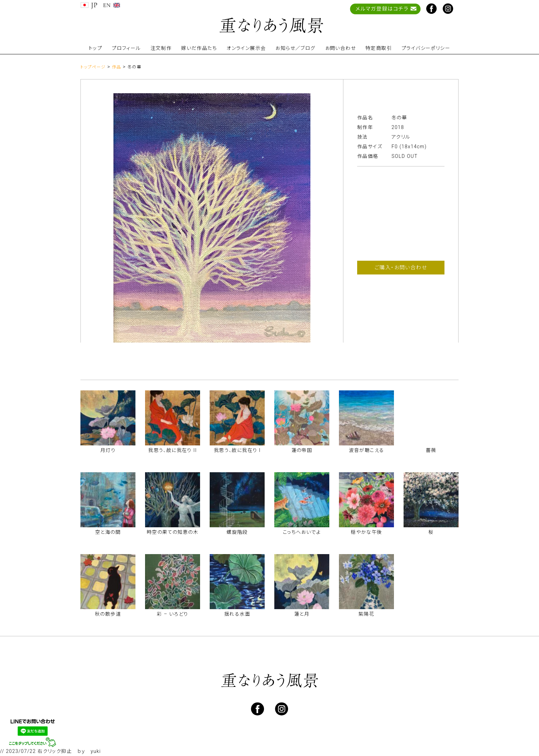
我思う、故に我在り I (237, 450)
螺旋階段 (237, 532)
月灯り (108, 450)
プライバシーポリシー (426, 48)
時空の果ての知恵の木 (173, 532)
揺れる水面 (237, 614)
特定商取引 (379, 48)
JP (89, 6)
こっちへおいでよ (302, 532)
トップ (95, 48)
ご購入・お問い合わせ (401, 268)
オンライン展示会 (246, 48)
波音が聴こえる (367, 450)
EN (111, 6)
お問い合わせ (340, 48)
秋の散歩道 (108, 614)
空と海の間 (108, 532)
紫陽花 (366, 614)
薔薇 (431, 450)
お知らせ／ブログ (295, 48)
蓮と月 (302, 614)
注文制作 (161, 48)
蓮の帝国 (302, 450)
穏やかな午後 (366, 532)
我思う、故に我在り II (173, 450)
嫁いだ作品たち (199, 48)
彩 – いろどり (172, 614)
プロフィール (126, 48)
